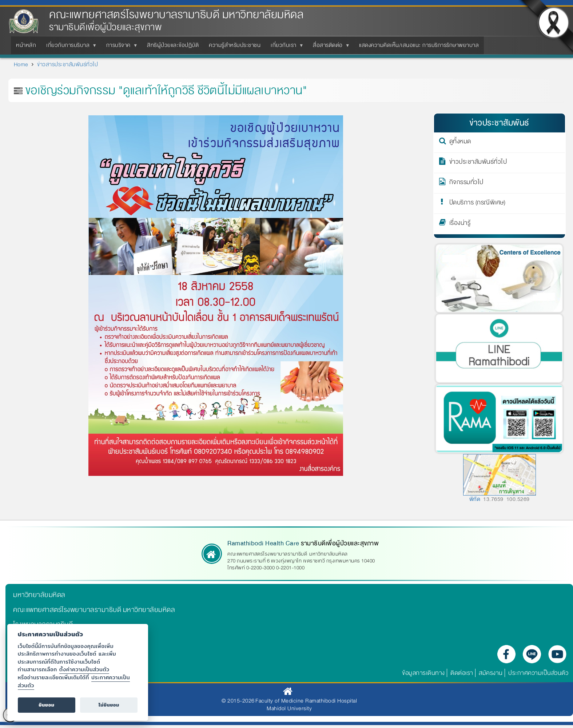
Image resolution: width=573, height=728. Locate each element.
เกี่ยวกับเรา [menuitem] (285, 47)
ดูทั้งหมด (460, 143)
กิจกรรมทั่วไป (466, 183)
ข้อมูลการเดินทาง (423, 673)
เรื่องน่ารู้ (460, 224)
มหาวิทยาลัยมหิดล (39, 595)
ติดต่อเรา (462, 673)
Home (21, 64)
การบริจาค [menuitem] (120, 47)
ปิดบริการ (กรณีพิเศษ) (477, 204)
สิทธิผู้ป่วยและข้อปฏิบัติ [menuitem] (173, 45)
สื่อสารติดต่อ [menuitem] (329, 47)
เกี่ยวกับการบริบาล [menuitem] (69, 47)
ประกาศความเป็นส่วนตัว (538, 673)
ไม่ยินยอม (109, 705)
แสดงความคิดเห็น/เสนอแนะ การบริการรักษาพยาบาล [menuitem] (419, 45)
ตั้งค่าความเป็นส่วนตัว (84, 669)
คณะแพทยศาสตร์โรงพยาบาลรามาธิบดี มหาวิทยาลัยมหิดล (176, 15)
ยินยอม (46, 705)
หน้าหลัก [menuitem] (26, 45)
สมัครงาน (491, 673)
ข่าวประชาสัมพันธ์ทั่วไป (478, 163)
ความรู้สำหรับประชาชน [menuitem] (235, 45)
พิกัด (475, 499)
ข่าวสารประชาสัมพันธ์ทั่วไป (67, 64)
